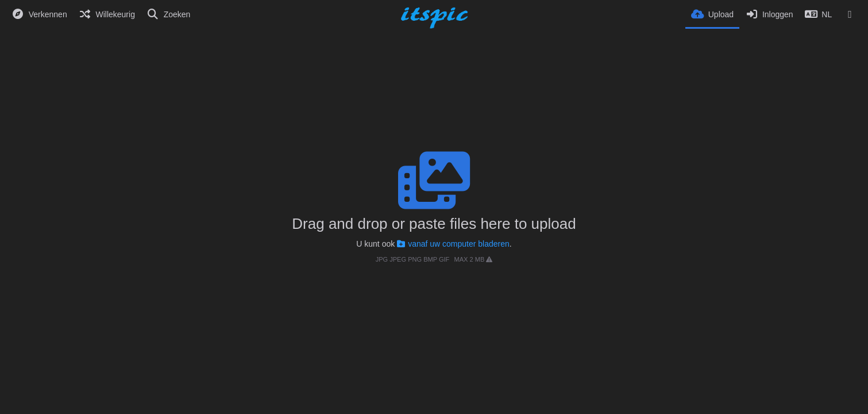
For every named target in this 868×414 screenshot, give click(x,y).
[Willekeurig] (107, 14)
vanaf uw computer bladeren (453, 244)
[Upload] (712, 14)
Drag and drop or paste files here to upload (434, 224)
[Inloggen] (769, 14)
